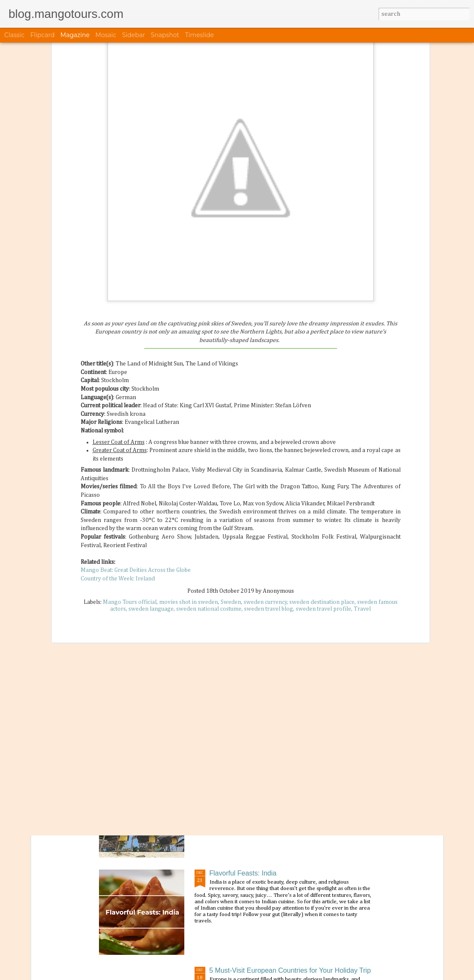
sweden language (151, 496)
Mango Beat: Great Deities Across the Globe (136, 457)
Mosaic (106, 35)
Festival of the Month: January (255, 679)
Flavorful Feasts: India (243, 873)
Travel (362, 496)
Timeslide (199, 35)
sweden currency (265, 489)
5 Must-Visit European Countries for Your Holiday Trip (290, 970)
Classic (14, 35)
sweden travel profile (323, 496)
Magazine (75, 35)
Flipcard (42, 35)
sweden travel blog (269, 496)
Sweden (231, 489)
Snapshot (165, 35)
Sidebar (134, 35)
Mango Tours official (130, 489)
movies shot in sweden (189, 489)
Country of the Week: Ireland (118, 466)
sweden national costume (209, 496)
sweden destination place (322, 489)
